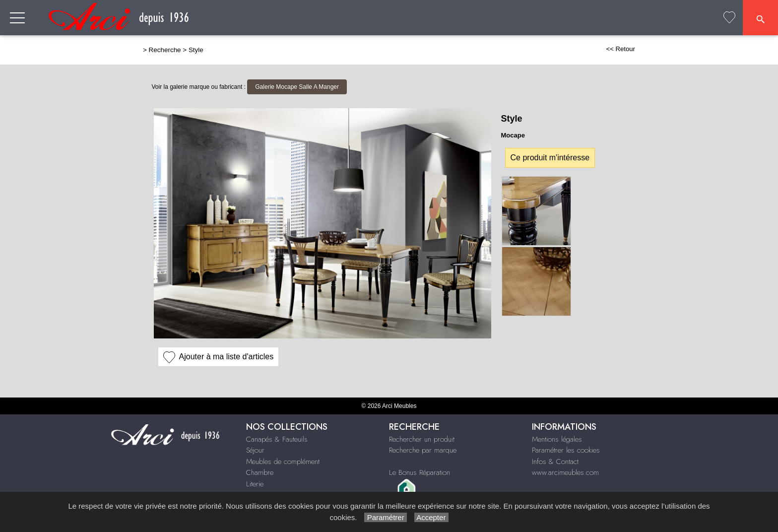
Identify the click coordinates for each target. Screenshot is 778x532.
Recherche (165, 50)
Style (196, 50)
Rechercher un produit (422, 439)
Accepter (431, 517)
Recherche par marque (423, 450)
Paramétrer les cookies (566, 450)
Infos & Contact (555, 462)
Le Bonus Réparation (420, 472)
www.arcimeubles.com (565, 472)
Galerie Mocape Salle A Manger (297, 87)
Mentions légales (557, 439)
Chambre (260, 472)
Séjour (255, 450)
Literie (255, 484)
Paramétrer (385, 517)
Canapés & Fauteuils (277, 439)
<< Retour (620, 49)
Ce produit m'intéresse (550, 158)
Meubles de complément (283, 462)
